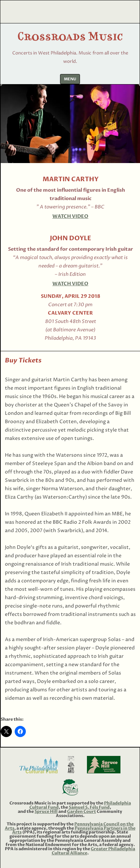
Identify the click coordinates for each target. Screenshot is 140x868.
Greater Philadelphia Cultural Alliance (94, 851)
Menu (70, 79)
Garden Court (82, 811)
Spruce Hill (46, 811)
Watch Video (70, 216)
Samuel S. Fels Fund (89, 807)
